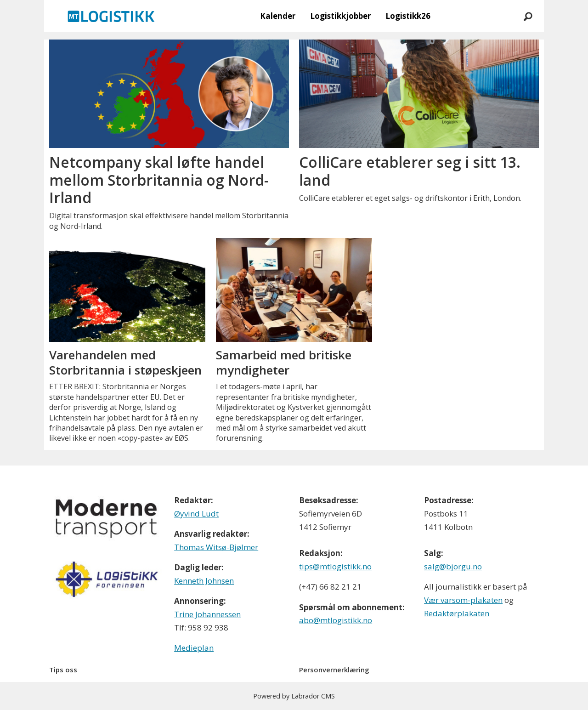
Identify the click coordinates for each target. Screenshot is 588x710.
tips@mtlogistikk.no (335, 566)
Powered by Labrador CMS (294, 696)
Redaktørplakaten (457, 613)
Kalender (278, 16)
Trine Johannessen (207, 614)
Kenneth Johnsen (204, 581)
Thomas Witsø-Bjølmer (216, 547)
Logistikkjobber (340, 16)
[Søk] (528, 16)
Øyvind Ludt (196, 514)
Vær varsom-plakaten (463, 600)
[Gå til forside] (111, 16)
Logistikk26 (408, 16)
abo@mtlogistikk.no (336, 620)
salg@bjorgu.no (453, 566)
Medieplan (194, 648)
